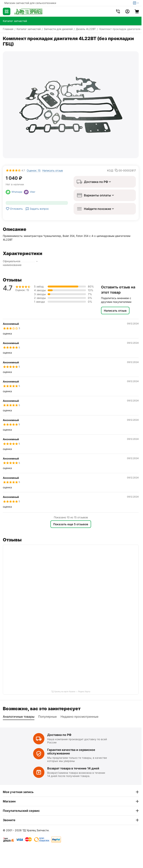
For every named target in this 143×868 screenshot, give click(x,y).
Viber (30, 192)
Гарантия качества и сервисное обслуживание (71, 752)
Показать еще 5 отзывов (71, 524)
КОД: (110, 170)
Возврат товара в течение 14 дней (73, 768)
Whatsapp (15, 192)
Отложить (14, 209)
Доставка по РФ (59, 735)
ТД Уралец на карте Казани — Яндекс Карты (71, 692)
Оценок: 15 (34, 170)
